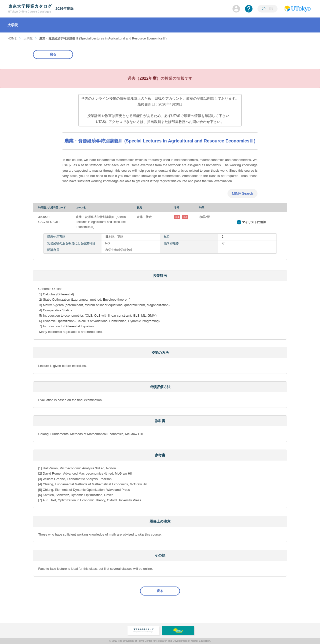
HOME (12, 38)
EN (271, 9)
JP (264, 9)
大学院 (28, 38)
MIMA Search (242, 193)
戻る (53, 54)
